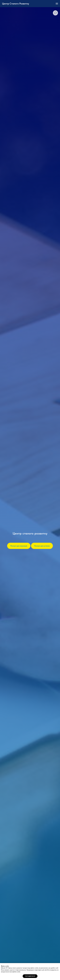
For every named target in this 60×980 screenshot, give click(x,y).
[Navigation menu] (57, 4)
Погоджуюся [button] (30, 976)
